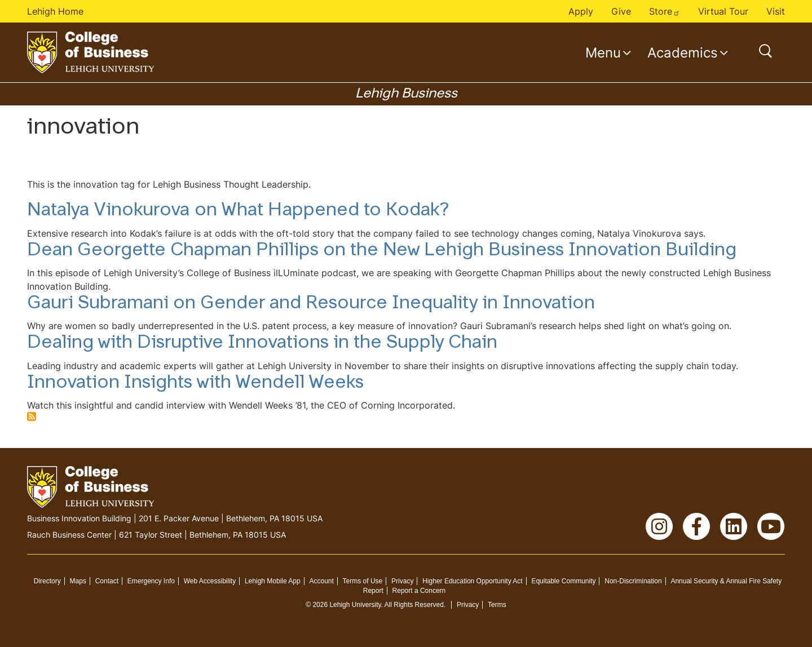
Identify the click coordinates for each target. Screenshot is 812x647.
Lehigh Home (55, 11)
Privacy (402, 581)
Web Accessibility (210, 581)
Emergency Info (151, 581)
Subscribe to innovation (32, 416)
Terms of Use (363, 581)
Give (621, 11)
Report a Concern (419, 591)
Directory (47, 581)
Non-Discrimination (633, 581)
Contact (107, 581)
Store (665, 11)
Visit (776, 11)
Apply (581, 11)
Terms (497, 605)
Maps (78, 581)
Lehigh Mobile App (273, 581)
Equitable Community (563, 581)
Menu (603, 52)
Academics (683, 52)
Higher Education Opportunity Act (472, 581)
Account (321, 581)
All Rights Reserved (414, 605)
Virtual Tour (723, 11)
